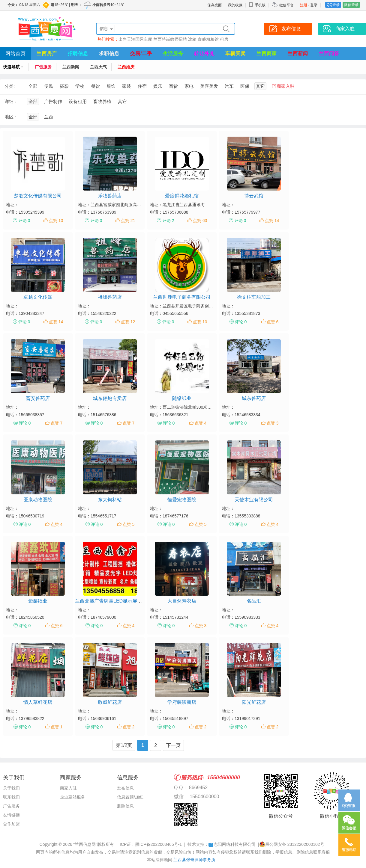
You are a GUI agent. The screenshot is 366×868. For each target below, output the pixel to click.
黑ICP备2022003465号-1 (158, 844)
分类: (10, 86)
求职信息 (109, 53)
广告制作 (53, 101)
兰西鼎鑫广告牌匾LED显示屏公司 (111, 601)
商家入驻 (286, 86)
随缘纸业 (182, 398)
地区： (11, 117)
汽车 (229, 86)
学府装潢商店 (182, 702)
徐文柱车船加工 (254, 297)
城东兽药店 (254, 398)
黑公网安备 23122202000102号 (292, 844)
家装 (127, 86)
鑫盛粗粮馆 (208, 39)
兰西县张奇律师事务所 (194, 860)
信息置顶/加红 (130, 797)
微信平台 (286, 5)
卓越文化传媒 (38, 297)
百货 (173, 86)
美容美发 (209, 86)
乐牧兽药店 (110, 196)
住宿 (142, 86)
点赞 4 (201, 423)
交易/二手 (141, 53)
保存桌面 (214, 5)
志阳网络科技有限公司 (232, 844)
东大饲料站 (110, 500)
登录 (314, 5)
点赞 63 (200, 221)
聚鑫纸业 (38, 601)
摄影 (64, 86)
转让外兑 (204, 53)
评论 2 (168, 221)
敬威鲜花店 (110, 702)
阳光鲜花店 (254, 702)
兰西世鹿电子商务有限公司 (182, 297)
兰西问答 (329, 53)
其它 (260, 86)
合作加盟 (11, 824)
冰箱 (192, 39)
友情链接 (11, 815)
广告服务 (43, 67)
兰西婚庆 (126, 67)
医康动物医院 (38, 500)
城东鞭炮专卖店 (110, 398)
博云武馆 (254, 196)
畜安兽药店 (38, 398)
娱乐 (158, 86)
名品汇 (254, 601)
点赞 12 (128, 322)
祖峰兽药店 (110, 297)
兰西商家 (267, 53)
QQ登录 (333, 5)
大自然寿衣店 (182, 601)
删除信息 (125, 806)
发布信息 (125, 788)
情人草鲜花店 (38, 702)
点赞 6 (273, 322)
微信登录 (351, 5)
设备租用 (78, 101)
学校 (80, 86)
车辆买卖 (235, 53)
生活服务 (173, 53)
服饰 (111, 86)
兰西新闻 (298, 53)
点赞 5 (129, 524)
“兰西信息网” (85, 844)
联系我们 (11, 797)
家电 (189, 86)
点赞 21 (128, 221)
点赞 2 (129, 727)
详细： (11, 101)
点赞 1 (57, 727)
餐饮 (95, 86)
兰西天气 (98, 67)
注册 (304, 5)
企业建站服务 (73, 797)
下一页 (173, 745)
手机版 (257, 5)
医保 (245, 86)
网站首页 (16, 53)
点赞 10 (56, 221)
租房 (224, 39)
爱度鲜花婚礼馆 (182, 196)
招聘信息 (78, 53)
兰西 (49, 117)
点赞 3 (273, 423)
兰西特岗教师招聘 (170, 39)
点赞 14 (272, 221)
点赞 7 (57, 423)
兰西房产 (47, 53)
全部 (33, 86)
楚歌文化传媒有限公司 (38, 196)
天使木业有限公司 (254, 500)
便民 (49, 86)
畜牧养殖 (102, 101)
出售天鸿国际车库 (135, 39)
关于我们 (11, 788)
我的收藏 (235, 5)
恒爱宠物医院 (182, 500)
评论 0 (24, 221)
